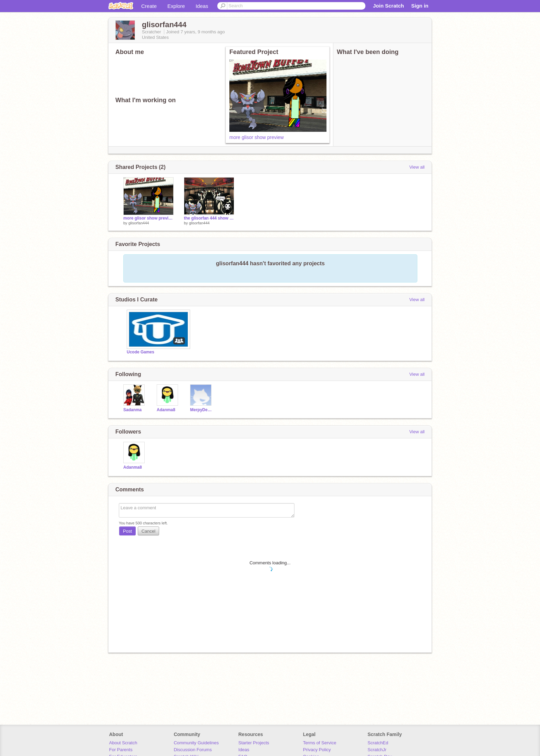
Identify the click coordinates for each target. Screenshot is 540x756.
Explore (176, 6)
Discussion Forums (193, 750)
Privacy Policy (317, 750)
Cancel (148, 531)
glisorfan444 (139, 223)
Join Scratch (388, 6)
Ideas (202, 6)
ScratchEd (378, 743)
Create (149, 6)
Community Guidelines (196, 743)
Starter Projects (254, 743)
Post (127, 531)
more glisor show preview (257, 137)
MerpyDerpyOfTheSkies (202, 410)
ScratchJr (377, 750)
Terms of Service (320, 743)
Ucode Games (141, 352)
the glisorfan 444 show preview (209, 218)
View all (417, 167)
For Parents (121, 750)
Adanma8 (166, 410)
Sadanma (132, 410)
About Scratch (123, 743)
